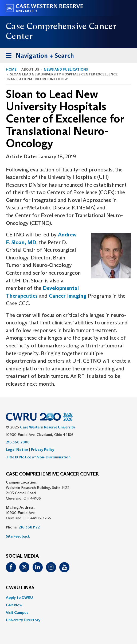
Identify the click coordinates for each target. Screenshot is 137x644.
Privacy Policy (43, 450)
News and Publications (66, 69)
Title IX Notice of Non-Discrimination (38, 457)
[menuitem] (68, 597)
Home (11, 69)
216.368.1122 (29, 527)
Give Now (14, 605)
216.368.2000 (18, 442)
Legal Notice (17, 450)
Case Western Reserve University (48, 427)
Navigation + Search (38, 57)
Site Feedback (18, 536)
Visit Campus (17, 612)
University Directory (23, 620)
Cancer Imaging (68, 296)
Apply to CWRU (19, 597)
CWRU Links (20, 588)
